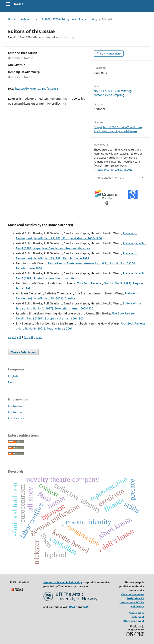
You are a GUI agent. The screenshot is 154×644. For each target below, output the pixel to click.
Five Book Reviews (124, 313)
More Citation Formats (110, 178)
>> (40, 337)
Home (12, 19)
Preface (128, 243)
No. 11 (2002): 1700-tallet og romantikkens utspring (66, 19)
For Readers (15, 406)
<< (10, 337)
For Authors (15, 412)
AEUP (86, 607)
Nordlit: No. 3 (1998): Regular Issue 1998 (62, 258)
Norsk (12, 382)
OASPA (73, 607)
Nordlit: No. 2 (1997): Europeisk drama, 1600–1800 (68, 238)
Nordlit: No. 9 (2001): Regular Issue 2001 (45, 328)
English (13, 376)
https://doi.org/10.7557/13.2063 (37, 88)
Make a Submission (23, 352)
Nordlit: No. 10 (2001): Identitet (55, 298)
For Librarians (16, 418)
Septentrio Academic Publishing (63, 582)
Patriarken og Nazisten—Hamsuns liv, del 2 (78, 263)
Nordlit (19, 4)
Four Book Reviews (133, 323)
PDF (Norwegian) (110, 54)
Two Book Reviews (90, 283)
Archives (25, 19)
